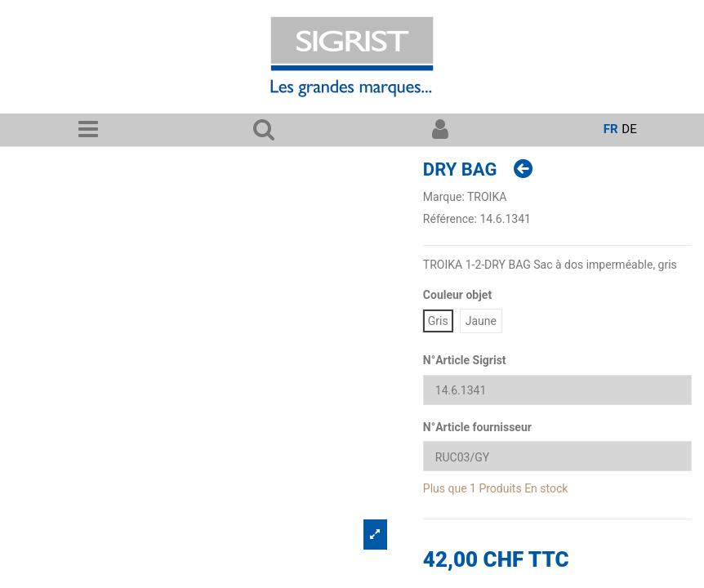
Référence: (450, 219)
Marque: (444, 197)
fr (611, 129)
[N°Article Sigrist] (557, 390)
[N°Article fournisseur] (557, 456)
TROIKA (487, 197)
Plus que (445, 488)
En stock (546, 488)
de (629, 129)
